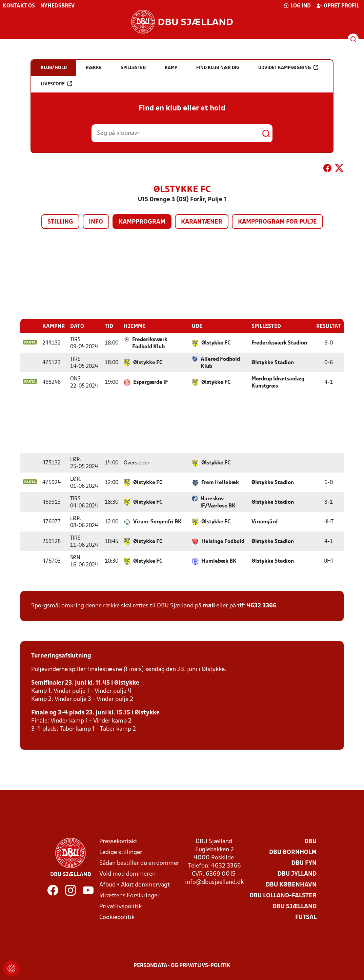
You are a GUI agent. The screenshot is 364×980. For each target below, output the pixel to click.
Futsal (306, 917)
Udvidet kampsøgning (288, 68)
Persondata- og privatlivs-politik (182, 965)
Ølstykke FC (216, 343)
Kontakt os (19, 6)
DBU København (291, 885)
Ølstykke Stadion (273, 362)
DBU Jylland (297, 874)
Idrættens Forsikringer (129, 895)
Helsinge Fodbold (223, 541)
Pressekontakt (118, 841)
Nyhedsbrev (57, 6)
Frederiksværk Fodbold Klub (150, 343)
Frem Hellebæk (220, 482)
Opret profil (338, 6)
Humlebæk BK (219, 561)
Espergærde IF (151, 382)
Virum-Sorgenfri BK (157, 522)
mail (209, 606)
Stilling (60, 222)
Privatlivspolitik (120, 906)
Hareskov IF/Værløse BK (218, 502)
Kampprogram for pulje (277, 222)
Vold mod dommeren (127, 874)
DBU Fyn (304, 863)
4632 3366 (262, 606)
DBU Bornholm (293, 852)
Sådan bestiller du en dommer (139, 863)
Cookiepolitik (117, 917)
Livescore (56, 84)
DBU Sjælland (295, 906)
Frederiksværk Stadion (279, 343)
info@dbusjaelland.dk (214, 882)
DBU (310, 841)
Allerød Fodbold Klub (220, 363)
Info (96, 222)
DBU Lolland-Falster (283, 895)
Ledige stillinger (121, 852)
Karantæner (202, 222)
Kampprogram (142, 222)
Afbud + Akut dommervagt (135, 885)
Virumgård (265, 522)
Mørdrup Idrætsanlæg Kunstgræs (278, 382)
